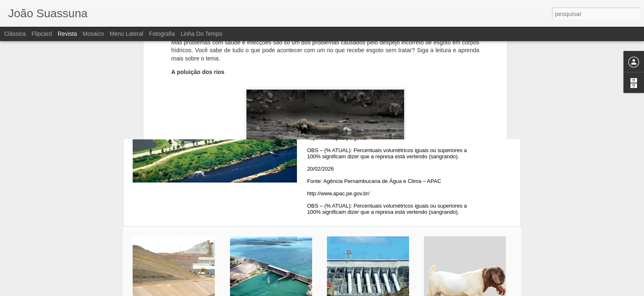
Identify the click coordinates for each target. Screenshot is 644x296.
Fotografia (162, 34)
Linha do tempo (202, 34)
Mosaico (93, 34)
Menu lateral (126, 34)
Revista (67, 34)
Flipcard (42, 34)
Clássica (15, 34)
